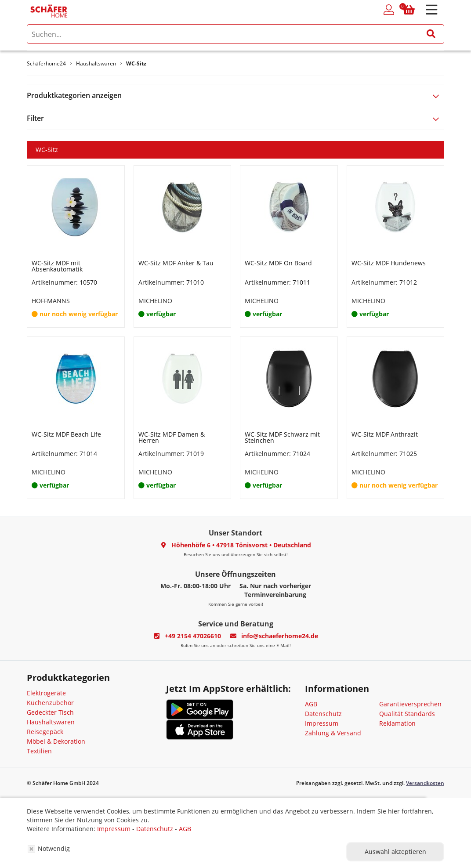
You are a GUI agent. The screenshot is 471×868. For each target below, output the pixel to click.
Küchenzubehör (50, 703)
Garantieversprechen (410, 704)
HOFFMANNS (51, 301)
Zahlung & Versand (333, 733)
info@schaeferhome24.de (280, 636)
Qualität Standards (407, 714)
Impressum (322, 723)
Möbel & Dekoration (56, 741)
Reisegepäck (45, 732)
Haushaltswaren (51, 722)
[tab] (235, 96)
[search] (235, 34)
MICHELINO (155, 301)
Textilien (39, 751)
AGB (311, 704)
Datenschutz (323, 714)
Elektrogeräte (46, 693)
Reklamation (397, 723)
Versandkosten (425, 783)
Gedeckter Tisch (50, 712)
